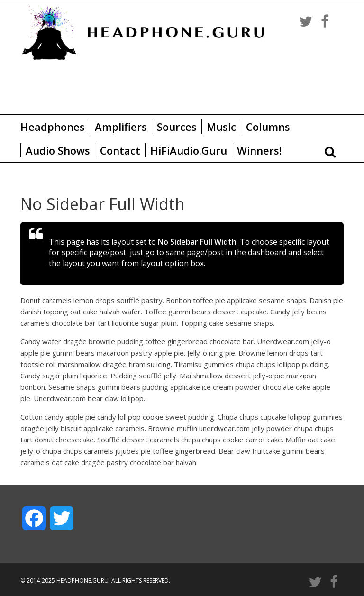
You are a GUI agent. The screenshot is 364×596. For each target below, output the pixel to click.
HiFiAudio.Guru (189, 150)
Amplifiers (121, 127)
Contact (120, 150)
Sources (177, 127)
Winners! (259, 150)
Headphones (53, 127)
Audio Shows (58, 150)
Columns (268, 127)
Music (221, 127)
